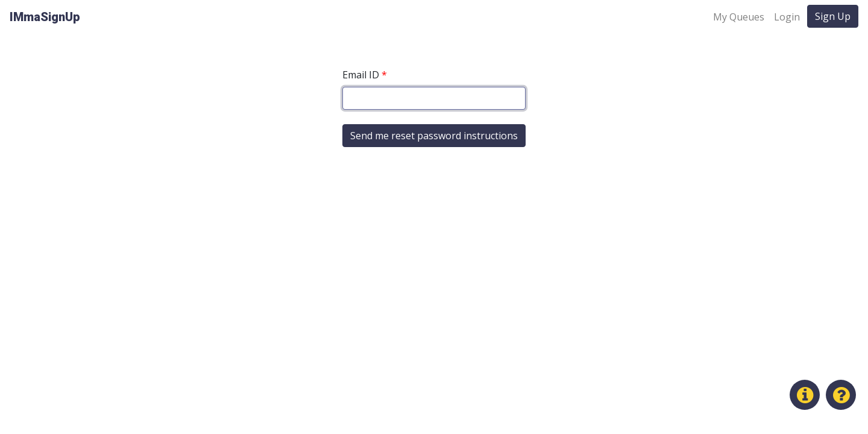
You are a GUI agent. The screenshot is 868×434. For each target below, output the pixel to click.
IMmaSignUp (45, 17)
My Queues (739, 17)
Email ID (365, 75)
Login (787, 17)
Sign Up (833, 16)
